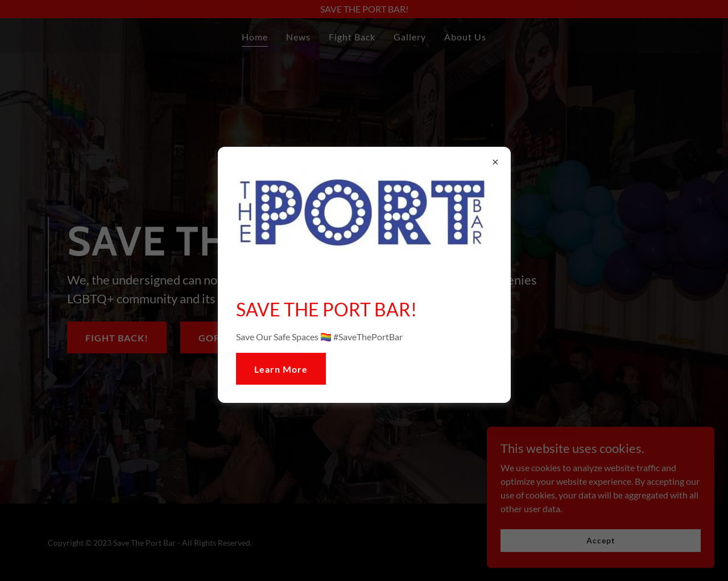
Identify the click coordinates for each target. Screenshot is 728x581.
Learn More (281, 369)
